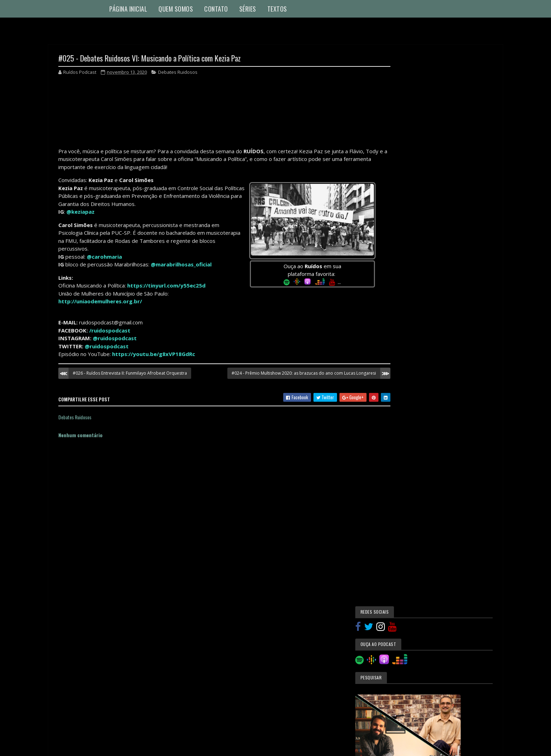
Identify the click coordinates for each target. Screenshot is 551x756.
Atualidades (410, 374)
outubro (414, 658)
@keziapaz (80, 212)
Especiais (407, 433)
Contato (216, 9)
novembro (416, 585)
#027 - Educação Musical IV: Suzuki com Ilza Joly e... (446, 596)
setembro (416, 668)
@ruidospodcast (115, 338)
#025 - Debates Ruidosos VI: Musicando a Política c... (443, 627)
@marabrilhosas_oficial (181, 265)
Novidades (408, 481)
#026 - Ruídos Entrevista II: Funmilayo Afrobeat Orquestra (130, 373)
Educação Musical (416, 422)
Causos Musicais (414, 398)
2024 (406, 546)
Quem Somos (176, 9)
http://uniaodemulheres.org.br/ (100, 302)
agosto (413, 678)
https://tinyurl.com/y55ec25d (166, 286)
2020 (406, 566)
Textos (277, 9)
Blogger (288, 727)
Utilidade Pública (415, 517)
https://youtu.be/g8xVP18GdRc (154, 354)
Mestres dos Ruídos (418, 445)
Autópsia (407, 386)
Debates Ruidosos (178, 72)
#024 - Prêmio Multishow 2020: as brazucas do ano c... (449, 643)
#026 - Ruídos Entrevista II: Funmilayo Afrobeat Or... (449, 612)
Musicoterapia (412, 469)
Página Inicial (128, 9)
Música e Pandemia (416, 457)
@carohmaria (104, 257)
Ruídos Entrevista (416, 493)
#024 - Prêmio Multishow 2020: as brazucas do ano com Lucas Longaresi (291, 373)
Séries (248, 9)
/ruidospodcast (110, 331)
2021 (405, 556)
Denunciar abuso (78, 727)
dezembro (416, 575)
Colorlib (85, 746)
